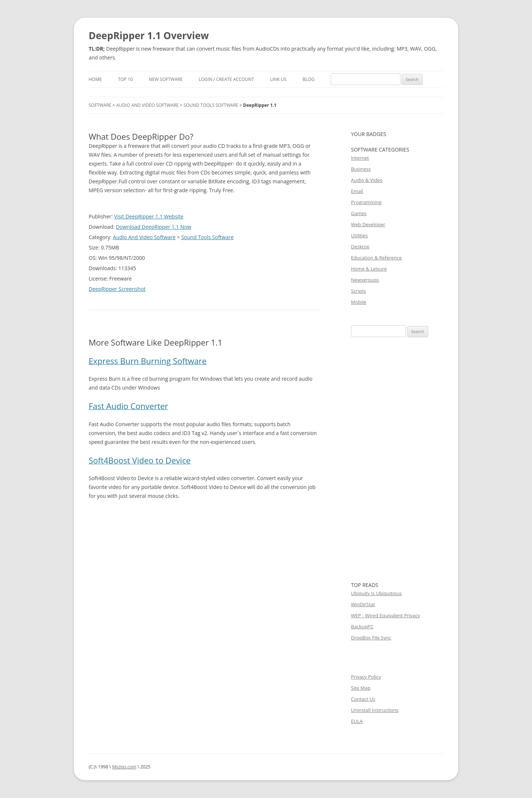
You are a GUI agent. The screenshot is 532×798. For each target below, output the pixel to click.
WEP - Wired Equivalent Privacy (386, 615)
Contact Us (363, 699)
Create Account (235, 79)
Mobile (359, 302)
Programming (366, 202)
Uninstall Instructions (375, 710)
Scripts (359, 291)
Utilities (359, 235)
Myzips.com (124, 767)
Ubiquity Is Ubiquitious (376, 593)
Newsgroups (365, 280)
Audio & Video (367, 180)
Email (357, 191)
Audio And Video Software (148, 105)
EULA (357, 721)
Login (206, 79)
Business (361, 169)
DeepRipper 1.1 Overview (149, 35)
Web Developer (368, 224)
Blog (308, 79)
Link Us (278, 79)
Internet (360, 158)
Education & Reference (376, 258)
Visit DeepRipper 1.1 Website (149, 216)
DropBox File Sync (371, 638)
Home (95, 79)
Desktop (360, 247)
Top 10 (125, 79)
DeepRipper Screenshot (117, 289)
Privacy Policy (366, 677)
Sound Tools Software (211, 105)
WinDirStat (363, 604)
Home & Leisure (369, 269)
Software (100, 105)
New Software (166, 79)
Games (359, 213)
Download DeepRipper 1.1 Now (154, 227)
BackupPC (362, 626)
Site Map (361, 688)
